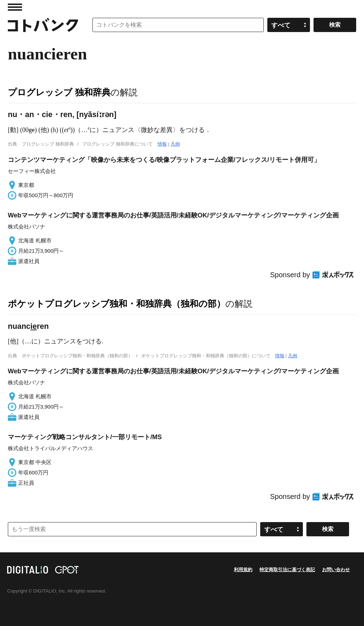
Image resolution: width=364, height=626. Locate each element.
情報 (162, 144)
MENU (15, 7)
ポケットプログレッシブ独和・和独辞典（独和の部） (117, 304)
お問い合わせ (336, 570)
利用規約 (243, 570)
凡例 (175, 144)
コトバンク (43, 25)
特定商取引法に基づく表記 (287, 570)
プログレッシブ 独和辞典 (59, 92)
